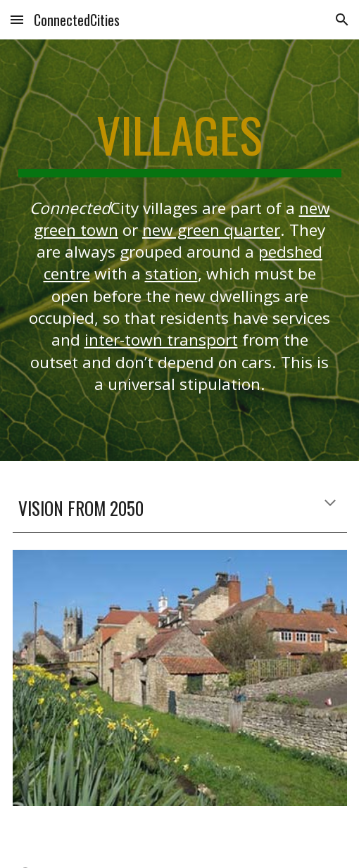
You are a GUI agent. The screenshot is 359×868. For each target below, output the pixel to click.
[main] (180, 141)
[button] (17, 19)
